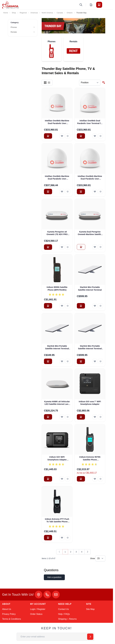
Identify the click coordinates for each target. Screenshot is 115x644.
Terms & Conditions (12, 619)
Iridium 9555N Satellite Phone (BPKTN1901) (57, 288)
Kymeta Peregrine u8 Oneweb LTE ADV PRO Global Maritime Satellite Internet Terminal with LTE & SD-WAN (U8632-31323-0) (57, 233)
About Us (7, 609)
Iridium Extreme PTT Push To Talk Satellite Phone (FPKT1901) (57, 521)
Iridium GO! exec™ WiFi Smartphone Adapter (90, 403)
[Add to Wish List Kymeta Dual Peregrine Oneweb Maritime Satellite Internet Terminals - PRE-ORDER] (95, 247)
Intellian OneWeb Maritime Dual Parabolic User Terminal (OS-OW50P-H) (57, 178)
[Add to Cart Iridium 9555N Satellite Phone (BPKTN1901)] (48, 306)
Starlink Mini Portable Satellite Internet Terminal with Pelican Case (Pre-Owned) (90, 347)
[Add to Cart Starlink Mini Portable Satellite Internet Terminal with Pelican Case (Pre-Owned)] (81, 361)
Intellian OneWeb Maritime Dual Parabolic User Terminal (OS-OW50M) (57, 122)
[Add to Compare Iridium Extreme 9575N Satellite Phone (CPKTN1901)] (101, 479)
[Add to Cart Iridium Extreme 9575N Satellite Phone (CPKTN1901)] (81, 479)
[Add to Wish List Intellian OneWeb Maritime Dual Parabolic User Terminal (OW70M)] (95, 192)
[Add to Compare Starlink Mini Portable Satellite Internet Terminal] (101, 306)
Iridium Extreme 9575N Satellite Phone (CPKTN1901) (90, 458)
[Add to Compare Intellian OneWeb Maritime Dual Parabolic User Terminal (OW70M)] (101, 192)
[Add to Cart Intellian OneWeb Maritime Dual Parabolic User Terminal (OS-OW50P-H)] (48, 192)
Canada (60, 13)
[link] (59, 552)
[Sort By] (90, 83)
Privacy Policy (9, 614)
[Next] (88, 552)
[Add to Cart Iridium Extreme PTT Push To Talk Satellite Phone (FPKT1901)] (48, 538)
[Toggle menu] (107, 5)
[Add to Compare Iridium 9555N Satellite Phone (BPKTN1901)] (68, 306)
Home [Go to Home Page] (6, 13)
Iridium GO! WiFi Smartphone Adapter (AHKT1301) (57, 458)
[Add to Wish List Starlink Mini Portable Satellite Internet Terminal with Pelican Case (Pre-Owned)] (95, 361)
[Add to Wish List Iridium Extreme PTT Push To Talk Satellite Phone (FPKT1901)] (62, 538)
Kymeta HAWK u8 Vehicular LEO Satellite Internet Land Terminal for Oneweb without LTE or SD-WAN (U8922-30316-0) (57, 403)
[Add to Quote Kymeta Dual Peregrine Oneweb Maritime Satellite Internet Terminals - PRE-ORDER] (81, 247)
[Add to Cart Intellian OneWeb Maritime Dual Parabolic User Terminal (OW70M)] (81, 192)
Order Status (36, 614)
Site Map (90, 609)
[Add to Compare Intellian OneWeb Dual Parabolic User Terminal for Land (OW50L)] (101, 136)
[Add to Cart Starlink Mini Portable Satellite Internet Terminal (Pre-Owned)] (48, 361)
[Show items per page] (100, 558)
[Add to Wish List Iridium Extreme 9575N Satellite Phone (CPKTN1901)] (95, 479)
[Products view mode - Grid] (45, 83)
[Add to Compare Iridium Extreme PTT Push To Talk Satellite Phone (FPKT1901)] (68, 538)
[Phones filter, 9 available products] (23, 27)
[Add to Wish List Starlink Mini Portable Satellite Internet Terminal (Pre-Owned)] (62, 361)
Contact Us (64, 609)
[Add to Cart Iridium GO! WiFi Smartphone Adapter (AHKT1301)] (48, 479)
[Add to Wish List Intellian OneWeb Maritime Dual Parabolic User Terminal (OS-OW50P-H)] (62, 192)
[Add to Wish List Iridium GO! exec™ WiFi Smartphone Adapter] (95, 417)
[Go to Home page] (10, 5)
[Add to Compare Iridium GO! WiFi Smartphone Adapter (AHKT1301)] (68, 479)
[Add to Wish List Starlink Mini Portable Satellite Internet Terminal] (95, 306)
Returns (73, 619)
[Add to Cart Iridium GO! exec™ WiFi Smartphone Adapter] (81, 417)
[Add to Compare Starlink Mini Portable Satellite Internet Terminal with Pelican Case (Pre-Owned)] (101, 361)
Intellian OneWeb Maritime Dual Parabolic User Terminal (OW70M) (90, 178)
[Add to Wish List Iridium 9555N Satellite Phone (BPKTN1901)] (62, 306)
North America (47, 13)
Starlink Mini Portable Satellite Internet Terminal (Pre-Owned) (57, 347)
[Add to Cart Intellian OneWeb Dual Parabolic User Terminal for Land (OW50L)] (81, 136)
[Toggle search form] (81, 5)
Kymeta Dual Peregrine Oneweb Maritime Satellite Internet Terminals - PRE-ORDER (90, 233)
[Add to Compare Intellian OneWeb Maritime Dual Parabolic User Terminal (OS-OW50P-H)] (68, 192)
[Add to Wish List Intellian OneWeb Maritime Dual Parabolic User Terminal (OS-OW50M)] (62, 136)
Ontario (70, 13)
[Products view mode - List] (49, 83)
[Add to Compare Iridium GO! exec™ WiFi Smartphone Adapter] (101, 417)
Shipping (62, 619)
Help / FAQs (64, 614)
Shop (14, 13)
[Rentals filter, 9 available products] (23, 32)
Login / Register (38, 609)
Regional (23, 13)
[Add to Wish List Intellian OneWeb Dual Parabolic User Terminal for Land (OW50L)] (95, 136)
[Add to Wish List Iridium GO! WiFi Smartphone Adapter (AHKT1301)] (62, 479)
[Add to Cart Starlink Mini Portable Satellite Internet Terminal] (81, 306)
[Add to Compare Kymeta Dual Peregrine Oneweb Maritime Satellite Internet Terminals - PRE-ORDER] (101, 247)
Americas (34, 13)
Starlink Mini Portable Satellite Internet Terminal (90, 288)
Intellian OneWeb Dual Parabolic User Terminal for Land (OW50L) (90, 122)
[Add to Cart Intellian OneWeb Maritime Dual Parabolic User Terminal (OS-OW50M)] (48, 136)
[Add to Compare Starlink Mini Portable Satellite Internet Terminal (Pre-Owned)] (68, 361)
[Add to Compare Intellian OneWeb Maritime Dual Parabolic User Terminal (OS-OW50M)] (68, 136)
